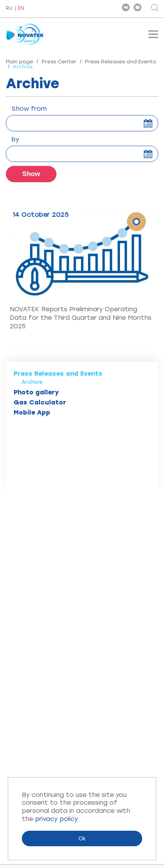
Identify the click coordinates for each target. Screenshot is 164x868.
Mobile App (32, 412)
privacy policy (56, 819)
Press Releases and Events (120, 62)
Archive (32, 382)
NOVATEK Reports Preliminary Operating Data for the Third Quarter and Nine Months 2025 (81, 318)
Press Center (59, 62)
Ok (82, 838)
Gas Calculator (40, 402)
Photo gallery (36, 392)
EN (21, 8)
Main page (19, 62)
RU (9, 9)
